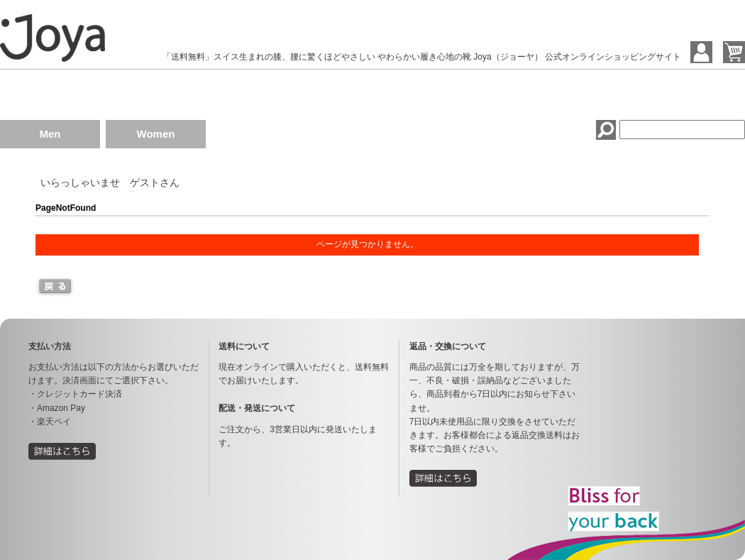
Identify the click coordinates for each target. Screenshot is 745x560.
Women (156, 134)
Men (50, 134)
